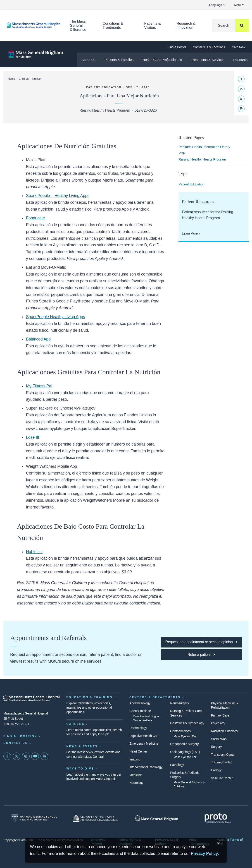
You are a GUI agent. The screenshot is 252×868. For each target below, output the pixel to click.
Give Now (239, 47)
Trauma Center (221, 762)
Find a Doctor (177, 47)
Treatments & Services (208, 60)
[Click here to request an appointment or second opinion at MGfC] (201, 642)
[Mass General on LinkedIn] (44, 756)
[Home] (32, 25)
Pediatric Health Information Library (204, 147)
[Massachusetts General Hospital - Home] (32, 698)
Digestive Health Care (144, 736)
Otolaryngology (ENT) (185, 752)
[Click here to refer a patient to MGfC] (201, 655)
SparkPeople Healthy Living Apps (56, 317)
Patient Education (191, 184)
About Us (88, 60)
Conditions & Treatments (113, 25)
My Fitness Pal (39, 386)
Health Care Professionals (162, 60)
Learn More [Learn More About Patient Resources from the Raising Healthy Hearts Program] (190, 233)
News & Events (82, 746)
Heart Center (138, 751)
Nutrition (37, 79)
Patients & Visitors (152, 25)
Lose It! (33, 437)
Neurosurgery (179, 703)
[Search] (230, 26)
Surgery (216, 747)
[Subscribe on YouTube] (35, 756)
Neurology (136, 783)
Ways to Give (80, 769)
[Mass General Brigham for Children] (36, 54)
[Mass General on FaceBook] (7, 756)
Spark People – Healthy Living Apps (58, 196)
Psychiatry (218, 723)
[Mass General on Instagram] (26, 756)
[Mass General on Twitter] (17, 756)
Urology (216, 770)
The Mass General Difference (78, 25)
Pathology (177, 765)
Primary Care (220, 715)
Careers (76, 724)
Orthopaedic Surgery (184, 744)
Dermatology (138, 728)
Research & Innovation (186, 25)
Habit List (34, 552)
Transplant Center (223, 755)
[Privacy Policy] (204, 854)
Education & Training (90, 697)
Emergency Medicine (144, 743)
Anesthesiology (140, 703)
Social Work (219, 739)
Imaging (135, 759)
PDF (182, 153)
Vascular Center (222, 778)
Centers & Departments (155, 697)
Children (24, 79)
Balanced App (38, 339)
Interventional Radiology (146, 767)
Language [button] (217, 5)
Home (11, 79)
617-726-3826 (146, 110)
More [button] (239, 5)
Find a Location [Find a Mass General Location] (20, 736)
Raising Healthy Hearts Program (202, 159)
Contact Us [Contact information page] (16, 743)
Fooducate (35, 218)
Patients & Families (119, 60)
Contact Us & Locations (209, 47)
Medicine (136, 775)
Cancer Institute (140, 711)
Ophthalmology (181, 731)
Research (240, 60)
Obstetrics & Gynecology (187, 723)
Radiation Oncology (225, 731)
